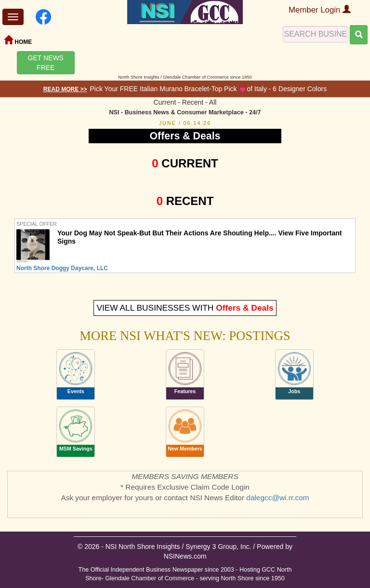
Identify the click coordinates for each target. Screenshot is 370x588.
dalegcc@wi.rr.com (277, 498)
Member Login (320, 10)
